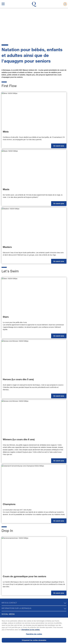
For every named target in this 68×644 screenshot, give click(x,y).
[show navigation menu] (3, 3)
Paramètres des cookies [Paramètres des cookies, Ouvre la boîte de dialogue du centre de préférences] (34, 639)
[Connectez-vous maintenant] (65, 4)
